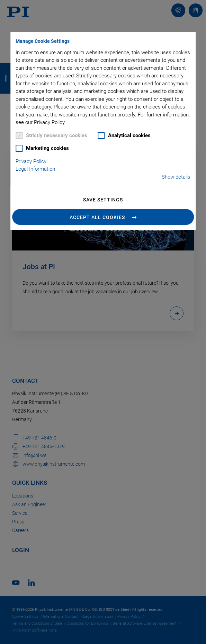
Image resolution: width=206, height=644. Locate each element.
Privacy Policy (31, 161)
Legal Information (35, 169)
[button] (103, 217)
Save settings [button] (103, 200)
